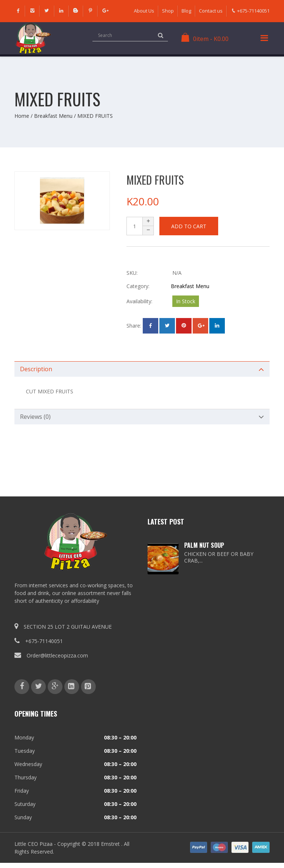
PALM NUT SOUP (204, 545)
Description (36, 369)
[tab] (142, 369)
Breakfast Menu (53, 116)
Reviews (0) (35, 417)
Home (22, 116)
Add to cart (189, 226)
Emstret (110, 844)
